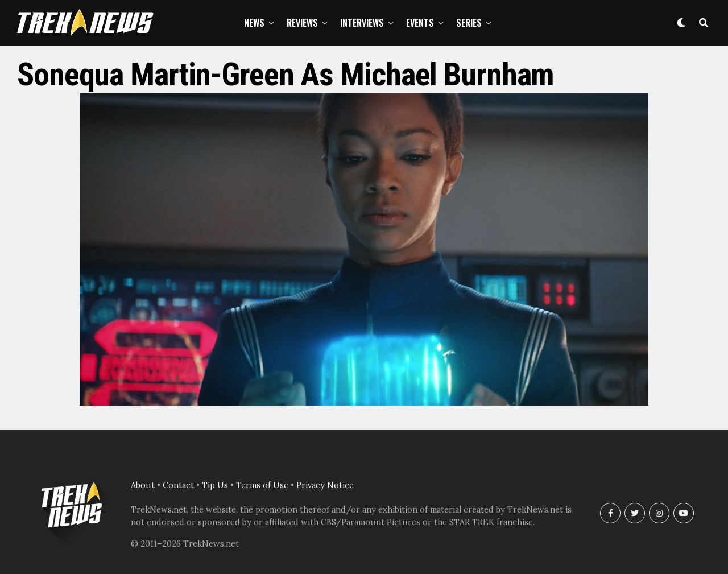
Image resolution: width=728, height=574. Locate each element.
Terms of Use (262, 485)
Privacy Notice (325, 485)
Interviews (362, 23)
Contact (178, 485)
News (254, 23)
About (143, 485)
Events (420, 23)
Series (469, 23)
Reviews (302, 23)
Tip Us (215, 485)
